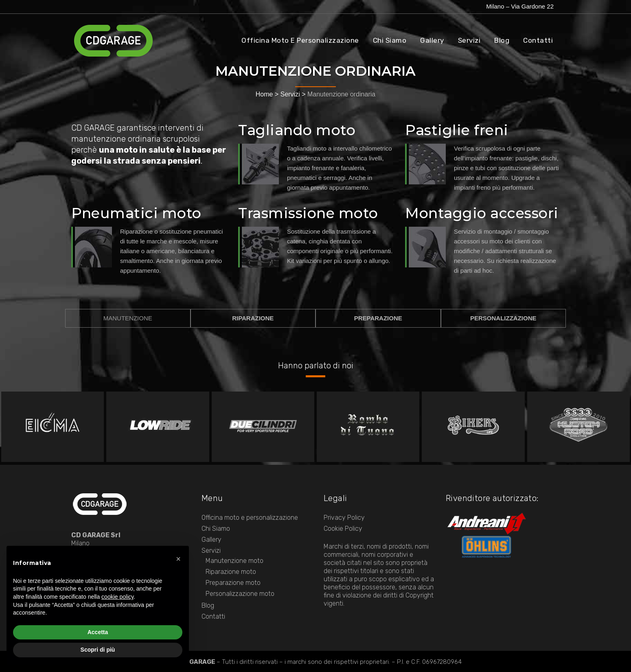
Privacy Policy (344, 518)
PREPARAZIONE (378, 318)
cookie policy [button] (117, 597)
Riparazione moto (231, 572)
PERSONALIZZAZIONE (503, 318)
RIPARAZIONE (253, 318)
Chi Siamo (216, 529)
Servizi (290, 94)
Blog (208, 605)
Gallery (211, 540)
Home (264, 94)
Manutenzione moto (234, 561)
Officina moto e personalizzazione (250, 518)
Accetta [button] (98, 632)
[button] (178, 559)
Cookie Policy (343, 529)
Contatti (213, 616)
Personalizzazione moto (240, 594)
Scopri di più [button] (98, 650)
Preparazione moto (233, 583)
